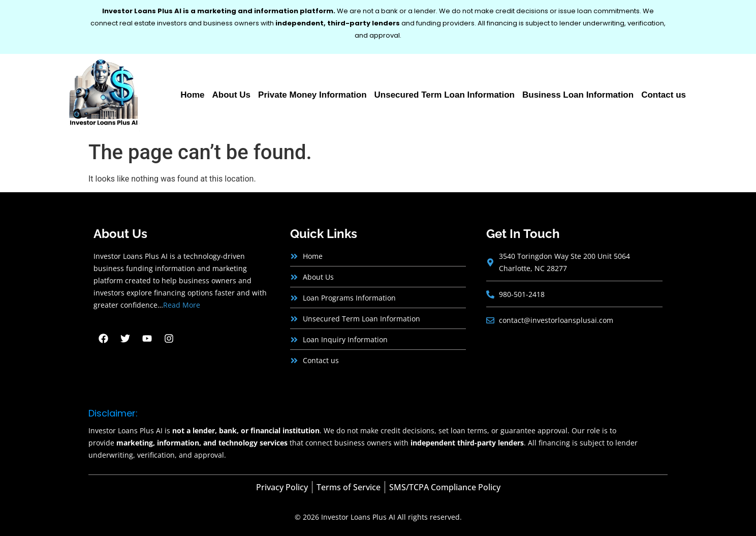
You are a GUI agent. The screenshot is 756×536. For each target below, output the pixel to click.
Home (192, 95)
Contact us (664, 95)
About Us (232, 95)
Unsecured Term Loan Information (445, 95)
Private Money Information (312, 95)
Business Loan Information (578, 95)
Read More (182, 305)
